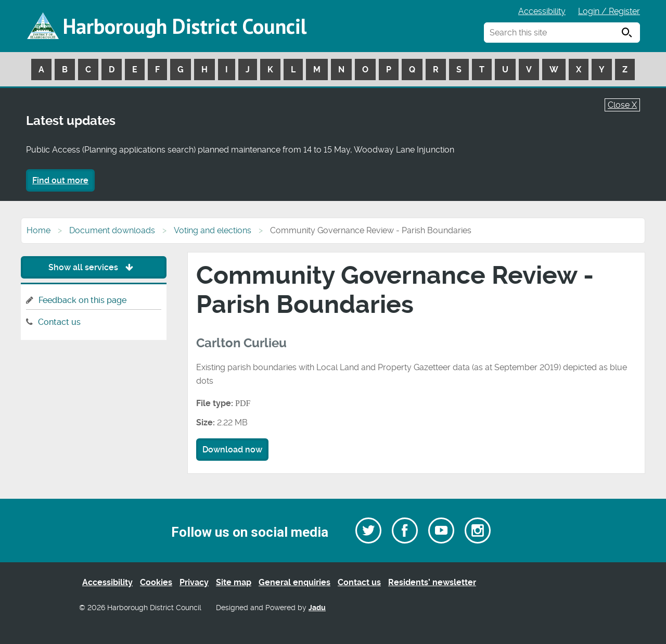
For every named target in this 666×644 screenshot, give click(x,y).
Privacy (194, 582)
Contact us (59, 322)
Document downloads (112, 230)
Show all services (93, 267)
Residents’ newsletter (432, 582)
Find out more (60, 180)
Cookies (156, 582)
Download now (232, 450)
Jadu (317, 608)
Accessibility (542, 11)
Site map (234, 582)
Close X (622, 105)
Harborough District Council (185, 26)
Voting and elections (213, 230)
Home (39, 230)
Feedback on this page (82, 300)
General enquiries (294, 582)
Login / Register (609, 11)
